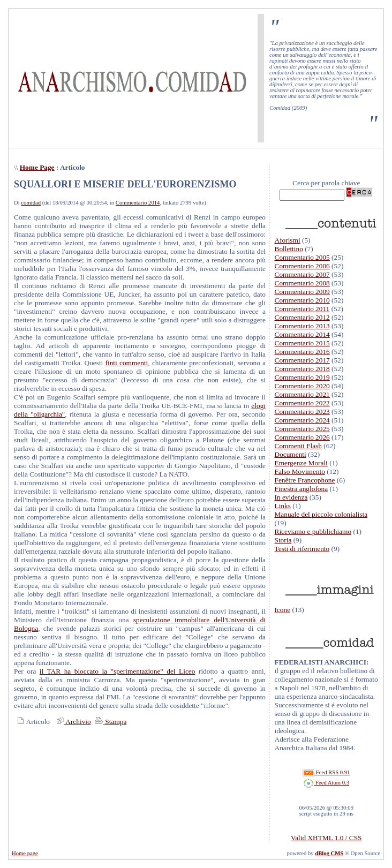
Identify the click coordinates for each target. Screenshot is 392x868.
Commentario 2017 (302, 360)
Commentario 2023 (302, 412)
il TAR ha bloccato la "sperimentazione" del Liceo (118, 671)
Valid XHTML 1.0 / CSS (326, 838)
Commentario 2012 (302, 317)
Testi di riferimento (302, 549)
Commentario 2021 (302, 394)
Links (283, 506)
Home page (25, 853)
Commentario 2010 (302, 300)
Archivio (72, 722)
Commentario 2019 (302, 377)
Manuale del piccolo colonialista (321, 514)
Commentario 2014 (138, 203)
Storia (283, 540)
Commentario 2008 (302, 283)
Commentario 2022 (302, 403)
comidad (31, 203)
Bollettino (289, 249)
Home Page (37, 167)
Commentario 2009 (302, 292)
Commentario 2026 (302, 437)
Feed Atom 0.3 (326, 783)
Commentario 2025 (302, 429)
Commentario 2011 (302, 309)
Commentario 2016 (302, 352)
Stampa (110, 722)
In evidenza (291, 497)
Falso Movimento (300, 471)
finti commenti (127, 363)
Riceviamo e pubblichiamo (313, 531)
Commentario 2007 (302, 274)
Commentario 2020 (302, 386)
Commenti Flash (299, 446)
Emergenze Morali (301, 463)
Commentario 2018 (302, 369)
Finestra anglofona (301, 489)
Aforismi (288, 240)
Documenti (291, 454)
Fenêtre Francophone (305, 480)
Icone (283, 610)
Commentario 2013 (302, 326)
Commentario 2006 (302, 266)
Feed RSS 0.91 (326, 772)
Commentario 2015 (302, 343)
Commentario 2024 (302, 420)
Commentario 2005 (302, 257)
